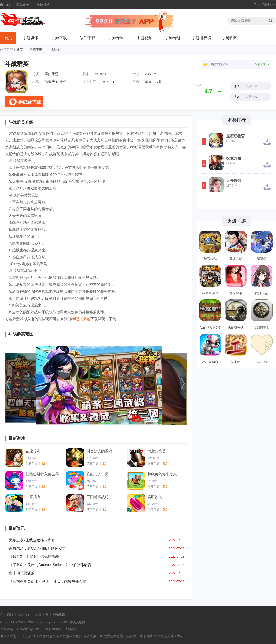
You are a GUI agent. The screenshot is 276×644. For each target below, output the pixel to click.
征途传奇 (33, 451)
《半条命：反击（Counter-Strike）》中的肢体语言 (50, 565)
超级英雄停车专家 (162, 474)
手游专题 (173, 38)
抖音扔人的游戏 (99, 451)
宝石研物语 (236, 136)
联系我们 (24, 614)
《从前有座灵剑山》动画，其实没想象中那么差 (48, 581)
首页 (8, 5)
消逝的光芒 (157, 451)
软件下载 (87, 38)
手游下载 (59, 38)
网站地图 (59, 614)
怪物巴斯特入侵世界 (42, 474)
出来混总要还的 (22, 573)
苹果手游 (36, 50)
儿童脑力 (33, 497)
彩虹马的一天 (98, 474)
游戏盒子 (23, 5)
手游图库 (230, 38)
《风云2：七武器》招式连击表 (34, 557)
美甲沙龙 (155, 497)
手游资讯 (31, 38)
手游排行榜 (42, 5)
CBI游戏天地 (73, 622)
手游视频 (144, 38)
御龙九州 (234, 158)
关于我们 (7, 614)
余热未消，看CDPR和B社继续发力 (37, 548)
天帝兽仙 (234, 181)
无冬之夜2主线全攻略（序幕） (34, 540)
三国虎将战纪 (98, 497)
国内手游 (52, 74)
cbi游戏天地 (81, 319)
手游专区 (116, 38)
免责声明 (42, 614)
